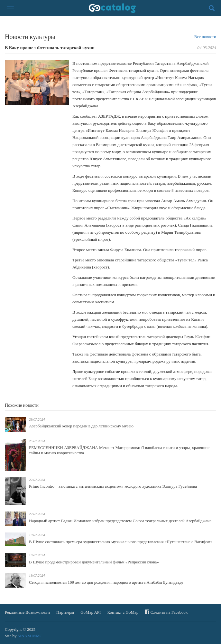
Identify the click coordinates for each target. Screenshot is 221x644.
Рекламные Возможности (27, 612)
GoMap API (91, 612)
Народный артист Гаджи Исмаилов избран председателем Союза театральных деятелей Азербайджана (120, 521)
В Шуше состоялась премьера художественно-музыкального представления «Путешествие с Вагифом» (121, 542)
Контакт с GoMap (123, 612)
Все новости (205, 37)
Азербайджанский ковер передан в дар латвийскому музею (81, 426)
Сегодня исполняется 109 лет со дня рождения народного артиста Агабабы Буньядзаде (106, 582)
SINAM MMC (30, 636)
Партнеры (65, 612)
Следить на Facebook (166, 612)
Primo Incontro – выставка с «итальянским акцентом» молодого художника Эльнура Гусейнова (113, 486)
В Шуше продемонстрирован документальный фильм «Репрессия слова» (94, 562)
